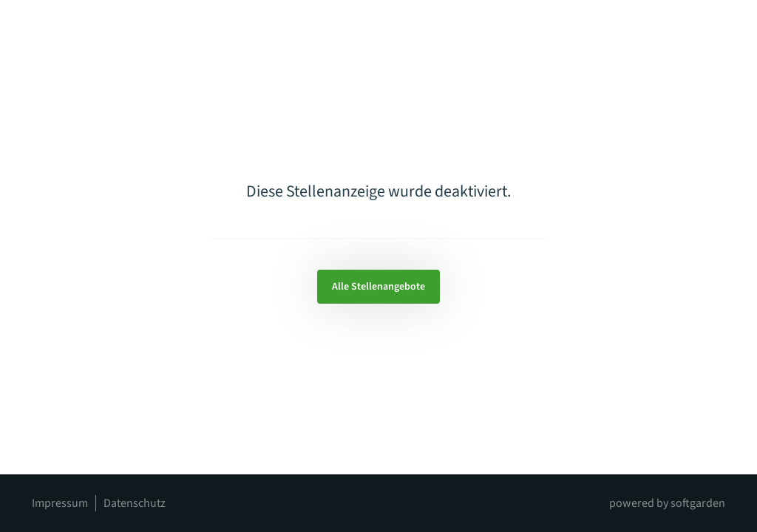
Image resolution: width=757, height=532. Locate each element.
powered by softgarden (667, 503)
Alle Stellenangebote (378, 287)
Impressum (60, 503)
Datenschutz (135, 503)
